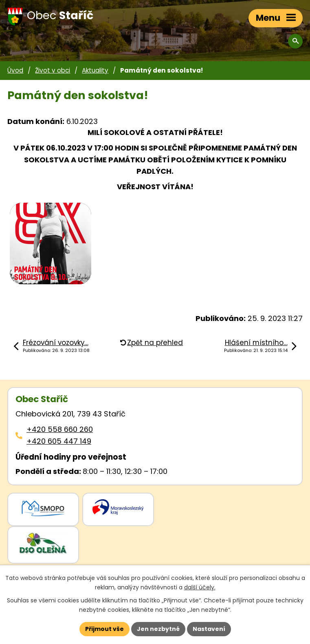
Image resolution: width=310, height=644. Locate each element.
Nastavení (209, 629)
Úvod (15, 70)
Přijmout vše (104, 629)
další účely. (200, 587)
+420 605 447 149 (59, 441)
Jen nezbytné (158, 629)
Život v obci (53, 70)
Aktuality (95, 70)
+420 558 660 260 (60, 429)
